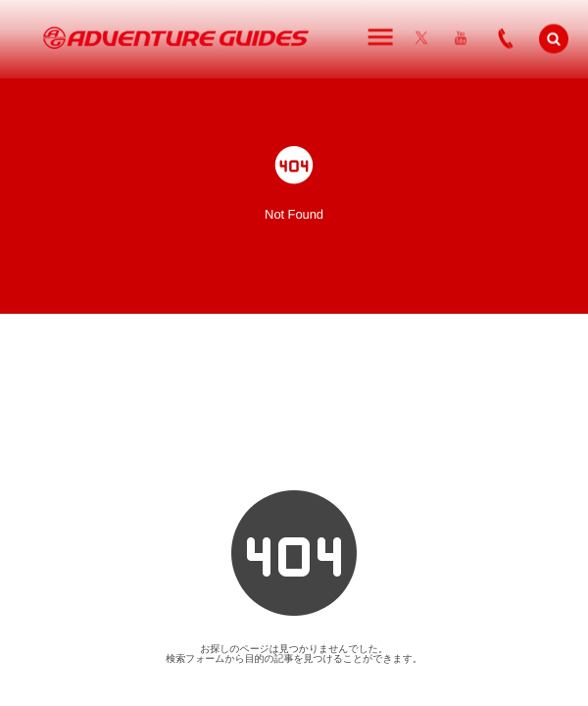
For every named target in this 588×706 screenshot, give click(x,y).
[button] (554, 37)
